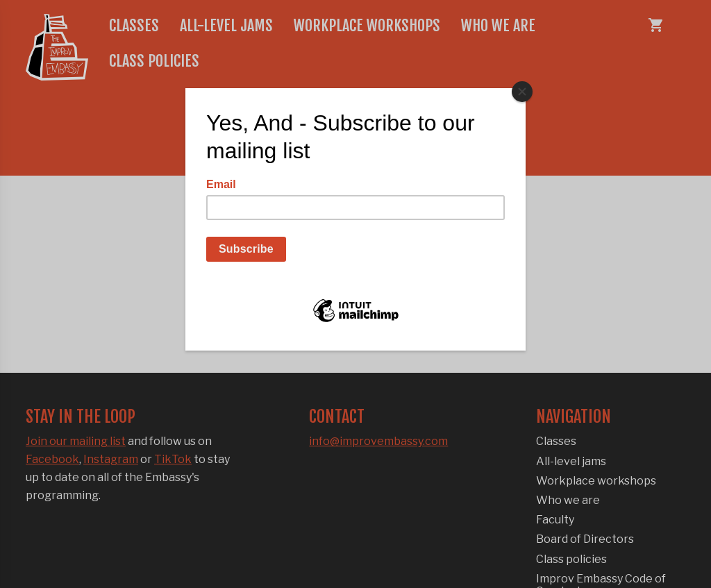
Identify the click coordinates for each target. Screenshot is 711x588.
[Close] (522, 92)
